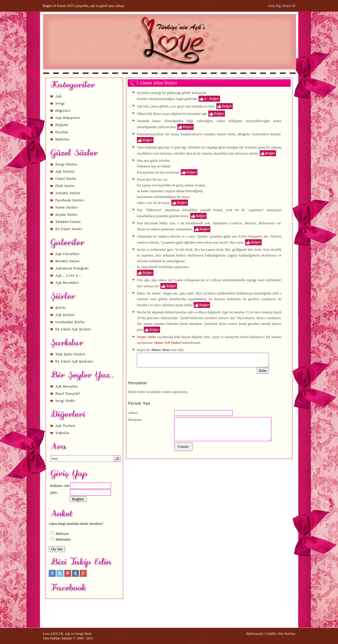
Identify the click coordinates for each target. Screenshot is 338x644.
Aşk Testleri (65, 426)
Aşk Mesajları (67, 386)
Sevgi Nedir (65, 401)
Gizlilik (270, 634)
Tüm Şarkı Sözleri (70, 354)
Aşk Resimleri (67, 283)
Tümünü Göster (68, 222)
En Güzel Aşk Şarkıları (74, 361)
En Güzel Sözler (69, 229)
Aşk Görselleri (67, 254)
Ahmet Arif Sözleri (167, 343)
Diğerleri (63, 111)
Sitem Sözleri (67, 207)
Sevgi (60, 103)
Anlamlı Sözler (68, 193)
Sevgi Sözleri (66, 164)
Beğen (214, 99)
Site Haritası (287, 634)
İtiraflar (62, 132)
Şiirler (61, 308)
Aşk (59, 96)
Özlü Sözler (65, 186)
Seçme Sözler (67, 215)
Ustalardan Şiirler (70, 322)
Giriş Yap (274, 6)
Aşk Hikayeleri (68, 118)
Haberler (63, 139)
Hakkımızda (254, 634)
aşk (204, 113)
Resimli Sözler (68, 261)
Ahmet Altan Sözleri (158, 83)
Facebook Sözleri (70, 200)
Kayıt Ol (289, 6)
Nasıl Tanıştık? (68, 394)
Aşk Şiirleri (65, 315)
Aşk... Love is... (69, 275)
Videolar (62, 433)
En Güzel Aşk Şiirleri (73, 329)
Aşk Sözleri (65, 171)
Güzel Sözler (66, 179)
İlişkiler (62, 125)
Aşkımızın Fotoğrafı (72, 268)
